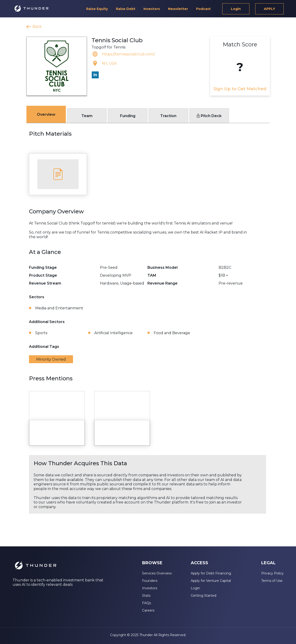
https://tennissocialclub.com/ (128, 54)
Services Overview (157, 573)
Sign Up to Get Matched (240, 89)
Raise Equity (97, 9)
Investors (152, 9)
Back (37, 27)
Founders (150, 581)
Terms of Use (272, 581)
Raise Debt (126, 9)
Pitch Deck (209, 116)
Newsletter (178, 9)
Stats (146, 596)
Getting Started (204, 596)
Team (87, 116)
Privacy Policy (272, 573)
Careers (148, 610)
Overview (46, 114)
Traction (168, 116)
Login (236, 9)
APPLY (269, 9)
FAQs (146, 603)
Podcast (203, 9)
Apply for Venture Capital (211, 581)
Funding (128, 116)
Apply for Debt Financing (211, 573)
